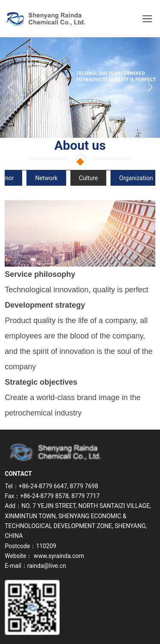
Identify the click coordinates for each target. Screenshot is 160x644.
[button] (150, 87)
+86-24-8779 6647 (43, 486)
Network (46, 178)
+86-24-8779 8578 (44, 496)
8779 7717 (85, 496)
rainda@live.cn (47, 566)
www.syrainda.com (59, 556)
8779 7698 (84, 486)
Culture (89, 178)
